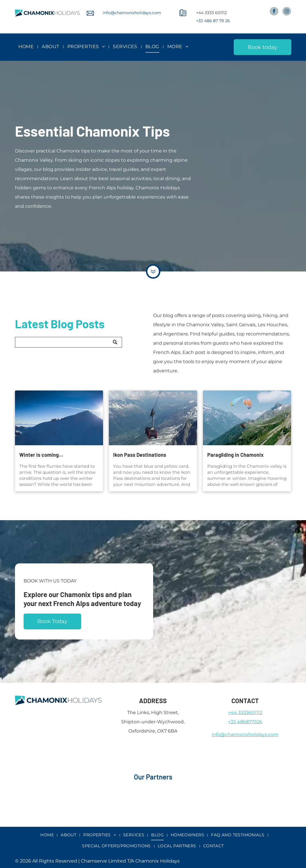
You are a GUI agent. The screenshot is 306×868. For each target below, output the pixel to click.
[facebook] (274, 12)
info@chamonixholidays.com (132, 13)
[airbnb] (52, 786)
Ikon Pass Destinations (140, 455)
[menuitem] (27, 47)
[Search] (69, 342)
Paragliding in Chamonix (235, 455)
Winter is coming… (41, 455)
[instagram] (287, 12)
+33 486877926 (245, 722)
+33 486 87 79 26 (213, 21)
